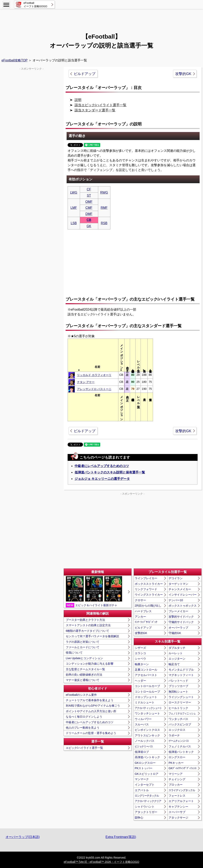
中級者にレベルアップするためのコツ (102, 466)
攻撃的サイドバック (181, 617)
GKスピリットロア (147, 774)
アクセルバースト (146, 675)
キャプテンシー (178, 807)
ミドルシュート (145, 702)
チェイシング (177, 779)
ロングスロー (177, 757)
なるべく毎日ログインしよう (84, 717)
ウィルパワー (143, 719)
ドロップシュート (146, 697)
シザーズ (140, 648)
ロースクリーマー (180, 702)
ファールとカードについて (83, 647)
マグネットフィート (181, 675)
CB (89, 220)
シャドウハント (145, 807)
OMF (89, 202)
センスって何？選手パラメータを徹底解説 (92, 636)
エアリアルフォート (181, 801)
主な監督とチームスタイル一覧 (85, 669)
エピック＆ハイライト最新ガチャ (94, 592)
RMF (104, 208)
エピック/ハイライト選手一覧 (84, 748)
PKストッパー (144, 768)
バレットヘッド (178, 681)
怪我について (74, 653)
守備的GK (175, 633)
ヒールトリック (178, 708)
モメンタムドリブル (181, 670)
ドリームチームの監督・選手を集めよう (91, 733)
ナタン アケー (86, 382)
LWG (74, 192)
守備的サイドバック (181, 622)
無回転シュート (178, 692)
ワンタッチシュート (147, 713)
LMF (74, 208)
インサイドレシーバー (183, 595)
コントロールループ (147, 692)
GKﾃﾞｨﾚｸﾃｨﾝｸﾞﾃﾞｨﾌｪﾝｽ (182, 768)
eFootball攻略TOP (15, 60)
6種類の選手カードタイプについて (88, 631)
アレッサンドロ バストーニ (94, 389)
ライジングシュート (181, 697)
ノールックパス (145, 741)
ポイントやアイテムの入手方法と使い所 (91, 711)
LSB (74, 223)
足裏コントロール (146, 670)
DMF (89, 214)
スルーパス (142, 724)
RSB (104, 223)
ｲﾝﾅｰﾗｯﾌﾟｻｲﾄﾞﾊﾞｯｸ (146, 622)
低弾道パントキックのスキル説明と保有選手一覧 (110, 472)
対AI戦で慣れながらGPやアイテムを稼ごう (93, 706)
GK (89, 226)
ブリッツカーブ (178, 686)
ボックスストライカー (149, 584)
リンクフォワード (146, 589)
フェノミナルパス (180, 746)
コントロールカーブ (147, 686)
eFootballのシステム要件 (81, 695)
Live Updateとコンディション (84, 658)
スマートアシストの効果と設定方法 (88, 625)
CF (89, 189)
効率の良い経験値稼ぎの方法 (84, 675)
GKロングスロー (145, 763)
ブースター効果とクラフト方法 (85, 620)
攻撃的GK (183, 74)
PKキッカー (176, 763)
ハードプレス (143, 611)
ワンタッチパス (178, 719)
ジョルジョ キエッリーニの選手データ (102, 479)
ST (89, 195)
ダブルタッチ (177, 648)
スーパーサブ (177, 812)
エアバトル (142, 790)
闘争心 (139, 818)
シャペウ (140, 659)
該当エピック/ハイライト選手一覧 (101, 105)
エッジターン (177, 659)
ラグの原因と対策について (83, 642)
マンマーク (142, 779)
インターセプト (145, 785)
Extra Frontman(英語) (121, 837)
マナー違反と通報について (83, 680)
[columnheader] (97, 355)
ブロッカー (176, 785)
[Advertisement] (102, 19)
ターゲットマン (178, 584)
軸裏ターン (142, 664)
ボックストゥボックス (183, 606)
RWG (104, 192)
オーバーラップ (178, 628)
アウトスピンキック (147, 735)
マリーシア (176, 774)
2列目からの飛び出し (148, 606)
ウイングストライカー (149, 595)
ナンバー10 (176, 600)
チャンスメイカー (180, 589)
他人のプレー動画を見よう (83, 728)
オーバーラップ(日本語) (23, 837)
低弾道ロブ (142, 752)
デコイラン (176, 578)
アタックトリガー (146, 812)
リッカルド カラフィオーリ (94, 375)
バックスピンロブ (180, 724)
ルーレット (176, 653)
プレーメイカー (178, 611)
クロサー (140, 600)
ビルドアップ (85, 74)
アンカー (140, 617)
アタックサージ (178, 818)
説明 (78, 100)
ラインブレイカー (146, 578)
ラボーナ (174, 735)
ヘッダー (140, 681)
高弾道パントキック (147, 757)
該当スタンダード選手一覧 (95, 110)
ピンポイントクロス (147, 730)
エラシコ (140, 653)
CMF (89, 208)
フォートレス (177, 796)
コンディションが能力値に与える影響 (90, 664)
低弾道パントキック (181, 752)
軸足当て (174, 664)
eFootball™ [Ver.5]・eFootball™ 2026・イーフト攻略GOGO (101, 862)
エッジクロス (177, 730)
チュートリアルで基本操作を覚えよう (90, 700)
